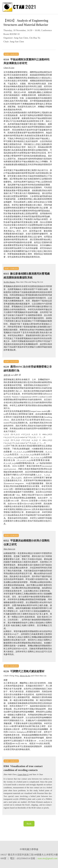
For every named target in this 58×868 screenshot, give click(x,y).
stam (40, 858)
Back (29, 824)
